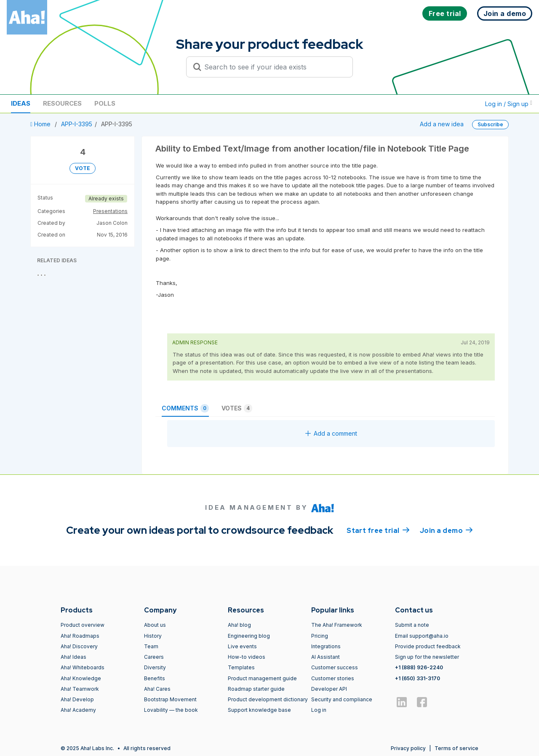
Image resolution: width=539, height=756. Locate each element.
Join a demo (446, 530)
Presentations (110, 211)
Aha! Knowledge (81, 678)
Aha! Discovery (79, 646)
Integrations (326, 646)
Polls (105, 103)
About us (155, 625)
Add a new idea (442, 124)
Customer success (335, 667)
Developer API (329, 689)
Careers (154, 657)
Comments (185, 408)
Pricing (320, 636)
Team (151, 646)
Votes (237, 408)
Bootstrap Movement (170, 699)
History (153, 636)
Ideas (21, 103)
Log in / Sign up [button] (509, 104)
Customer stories (333, 678)
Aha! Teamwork (80, 689)
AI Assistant (326, 657)
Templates (241, 667)
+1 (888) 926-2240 (419, 667)
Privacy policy (408, 748)
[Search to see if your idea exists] (273, 67)
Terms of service (456, 748)
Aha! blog (239, 625)
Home (41, 124)
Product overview (83, 625)
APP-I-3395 (77, 124)
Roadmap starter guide (256, 689)
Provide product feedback (428, 646)
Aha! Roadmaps (80, 636)
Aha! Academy (78, 710)
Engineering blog (249, 636)
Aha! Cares (157, 689)
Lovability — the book (171, 710)
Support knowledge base (259, 710)
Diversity (155, 667)
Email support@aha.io (422, 636)
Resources (62, 103)
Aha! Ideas (73, 657)
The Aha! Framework (337, 625)
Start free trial (378, 530)
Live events (242, 646)
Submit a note (412, 625)
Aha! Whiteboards (83, 667)
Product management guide (262, 678)
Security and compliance (342, 699)
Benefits (155, 678)
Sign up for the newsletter (427, 657)
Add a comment (331, 433)
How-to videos (247, 657)
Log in (319, 710)
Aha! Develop (77, 699)
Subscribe (490, 124)
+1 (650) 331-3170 (418, 678)
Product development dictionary (268, 699)
